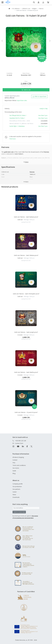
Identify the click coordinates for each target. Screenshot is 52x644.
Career (15, 492)
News (14, 495)
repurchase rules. (22, 100)
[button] (5, 41)
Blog (14, 473)
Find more (13, 139)
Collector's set (26, 9)
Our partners (16, 489)
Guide (14, 471)
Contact (15, 460)
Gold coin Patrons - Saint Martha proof (26, 372)
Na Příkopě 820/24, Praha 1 (18, 115)
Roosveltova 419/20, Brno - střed (20, 121)
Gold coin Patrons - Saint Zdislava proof (26, 255)
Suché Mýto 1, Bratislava (17, 126)
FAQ (14, 463)
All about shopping (18, 457)
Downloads (16, 497)
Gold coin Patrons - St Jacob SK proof (26, 412)
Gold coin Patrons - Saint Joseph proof (26, 332)
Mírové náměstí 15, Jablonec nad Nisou (21, 123)
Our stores (16, 468)
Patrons (41, 9)
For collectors (16, 9)
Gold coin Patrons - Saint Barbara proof (26, 217)
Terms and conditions (19, 465)
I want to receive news (19, 512)
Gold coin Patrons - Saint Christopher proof (26, 294)
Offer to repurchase (39, 96)
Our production (17, 486)
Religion (34, 9)
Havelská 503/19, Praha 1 (17, 118)
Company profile (18, 484)
